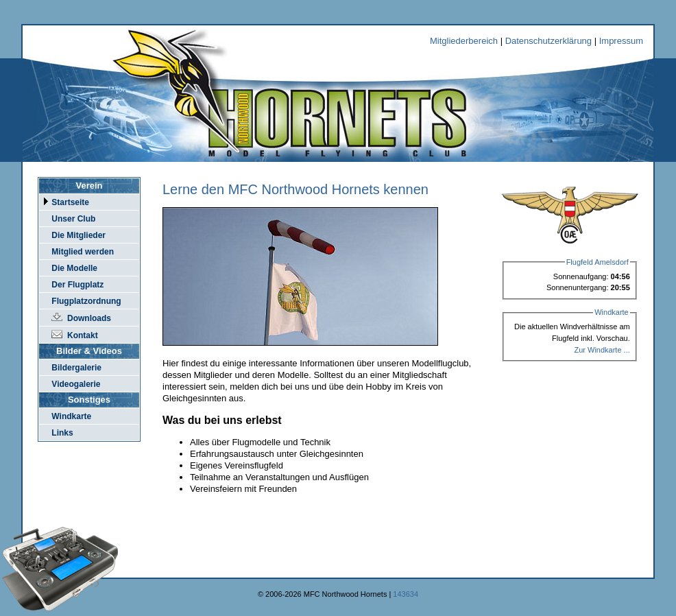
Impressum (621, 41)
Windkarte (71, 416)
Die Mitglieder (79, 235)
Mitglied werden (83, 252)
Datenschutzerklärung (548, 41)
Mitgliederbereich (464, 41)
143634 (406, 594)
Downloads (89, 318)
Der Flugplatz (77, 285)
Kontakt (83, 335)
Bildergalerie (76, 368)
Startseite (70, 202)
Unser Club (73, 219)
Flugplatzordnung (86, 301)
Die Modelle (74, 268)
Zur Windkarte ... (602, 350)
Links (62, 433)
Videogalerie (76, 384)
